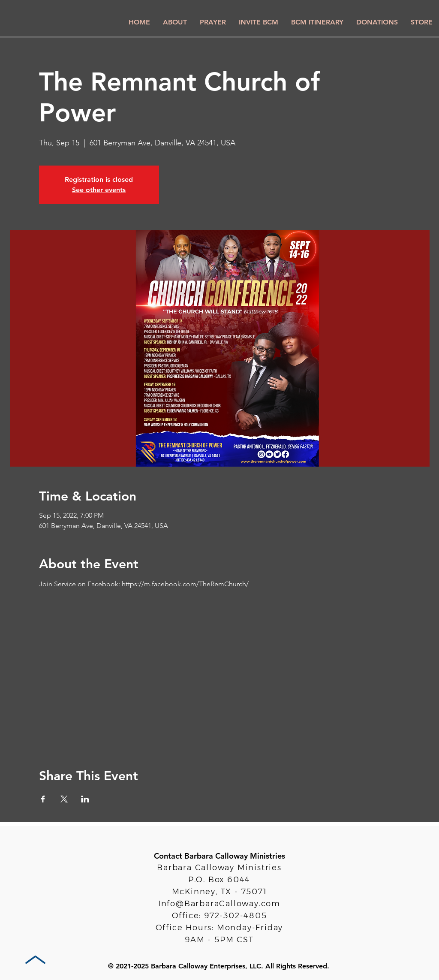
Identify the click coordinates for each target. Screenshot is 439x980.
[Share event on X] (64, 799)
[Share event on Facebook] (43, 799)
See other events (99, 190)
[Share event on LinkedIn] (85, 799)
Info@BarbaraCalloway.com (219, 904)
